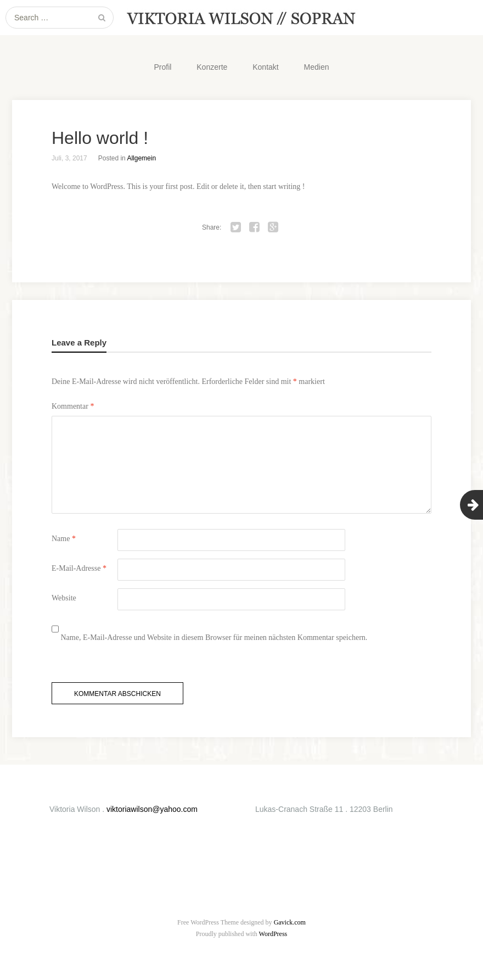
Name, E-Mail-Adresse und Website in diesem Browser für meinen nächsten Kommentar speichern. (214, 637)
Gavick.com (290, 922)
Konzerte (212, 67)
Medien (317, 67)
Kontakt (265, 67)
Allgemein (141, 158)
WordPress (273, 934)
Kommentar (73, 406)
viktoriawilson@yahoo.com (152, 809)
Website (64, 598)
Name (64, 539)
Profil (162, 67)
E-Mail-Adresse (79, 568)
